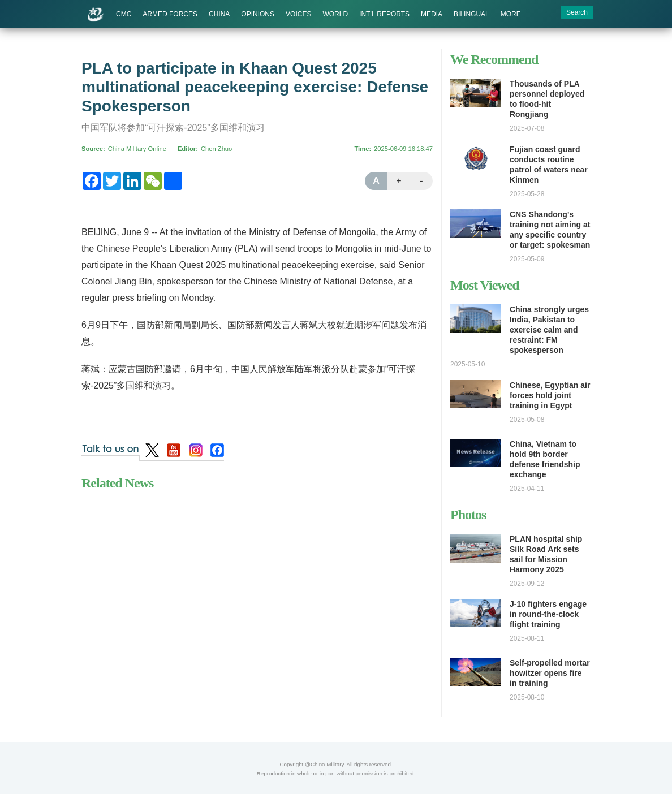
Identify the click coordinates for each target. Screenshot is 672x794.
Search (577, 12)
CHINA (219, 14)
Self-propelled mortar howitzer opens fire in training (550, 673)
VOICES (298, 14)
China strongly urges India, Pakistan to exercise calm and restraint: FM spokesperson (549, 330)
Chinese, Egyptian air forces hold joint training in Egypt (550, 395)
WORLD (335, 14)
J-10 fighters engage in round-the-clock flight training (548, 614)
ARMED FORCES (170, 14)
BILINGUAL (471, 14)
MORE (511, 14)
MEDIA (432, 14)
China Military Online (137, 149)
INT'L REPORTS (384, 14)
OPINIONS (258, 14)
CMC (124, 14)
